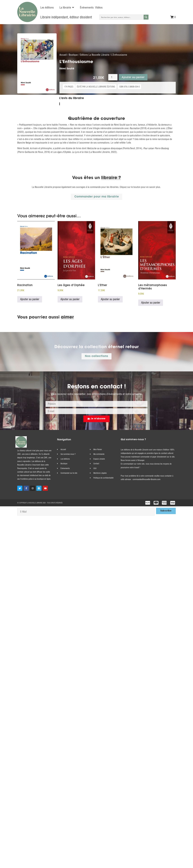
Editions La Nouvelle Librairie (95, 58)
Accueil (63, 58)
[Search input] (122, 17)
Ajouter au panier (133, 81)
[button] (67, 7)
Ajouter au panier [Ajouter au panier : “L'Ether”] (110, 303)
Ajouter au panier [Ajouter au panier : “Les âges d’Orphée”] (70, 303)
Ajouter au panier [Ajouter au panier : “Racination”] (30, 303)
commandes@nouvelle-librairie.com (147, 483)
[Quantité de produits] (113, 80)
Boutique (73, 58)
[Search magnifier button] (146, 17)
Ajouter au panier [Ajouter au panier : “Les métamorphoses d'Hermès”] (151, 306)
